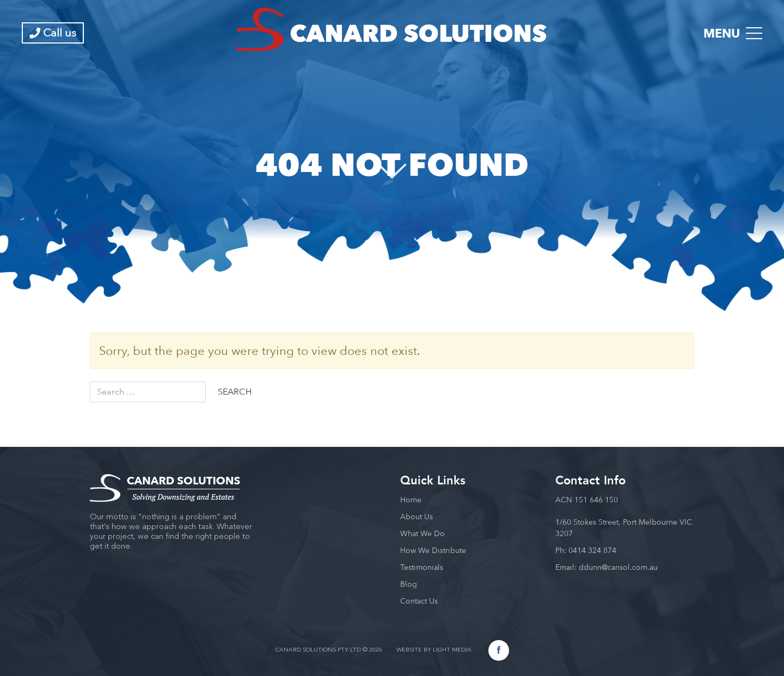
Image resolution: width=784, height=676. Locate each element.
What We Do (422, 533)
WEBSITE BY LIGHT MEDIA (434, 650)
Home (411, 500)
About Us (416, 517)
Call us (53, 33)
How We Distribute (433, 550)
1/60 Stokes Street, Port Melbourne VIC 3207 (624, 528)
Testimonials (422, 567)
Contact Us (419, 601)
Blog (409, 584)
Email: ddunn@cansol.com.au (607, 567)
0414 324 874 (592, 550)
